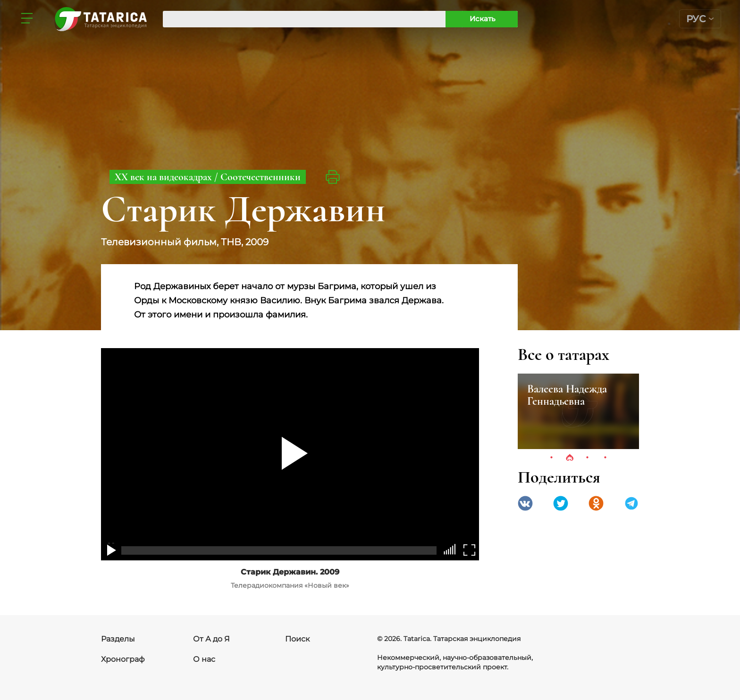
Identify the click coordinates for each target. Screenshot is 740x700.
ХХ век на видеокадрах (164, 177)
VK (525, 503)
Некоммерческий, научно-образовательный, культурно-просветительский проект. (455, 662)
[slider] (452, 549)
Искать (483, 19)
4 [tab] (605, 458)
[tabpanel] (578, 411)
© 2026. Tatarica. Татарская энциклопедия (449, 639)
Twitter (561, 503)
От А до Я (211, 639)
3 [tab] (588, 458)
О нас (204, 659)
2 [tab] (570, 458)
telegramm (631, 503)
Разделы (118, 639)
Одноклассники (596, 503)
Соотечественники (261, 177)
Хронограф (123, 659)
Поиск (297, 639)
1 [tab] (552, 458)
